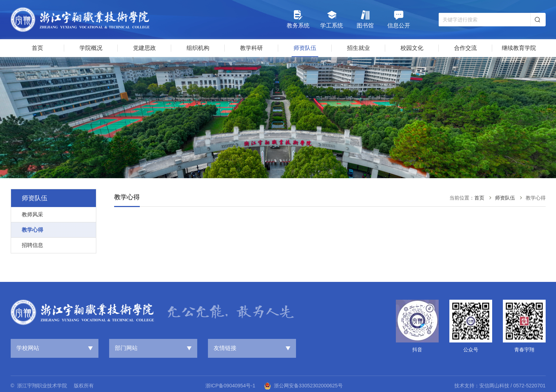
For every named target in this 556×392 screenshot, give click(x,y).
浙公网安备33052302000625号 (303, 386)
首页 (479, 198)
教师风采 (32, 214)
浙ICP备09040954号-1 (230, 386)
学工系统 (332, 19)
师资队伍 (505, 198)
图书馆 (365, 19)
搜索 (537, 20)
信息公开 (399, 19)
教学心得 (32, 230)
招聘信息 (32, 245)
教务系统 (298, 19)
